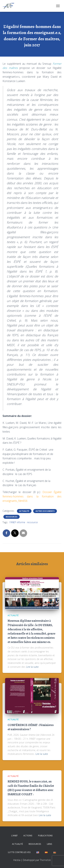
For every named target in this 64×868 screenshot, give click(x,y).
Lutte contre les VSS (19, 852)
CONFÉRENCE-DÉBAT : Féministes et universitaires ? (31, 727)
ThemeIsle (45, 860)
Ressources (12, 517)
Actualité (24, 511)
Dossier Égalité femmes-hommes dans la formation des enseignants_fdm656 (32, 496)
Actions (28, 836)
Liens (50, 844)
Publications (45, 836)
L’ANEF (14, 836)
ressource (32, 522)
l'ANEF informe (17, 522)
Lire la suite (32, 667)
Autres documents (45, 511)
